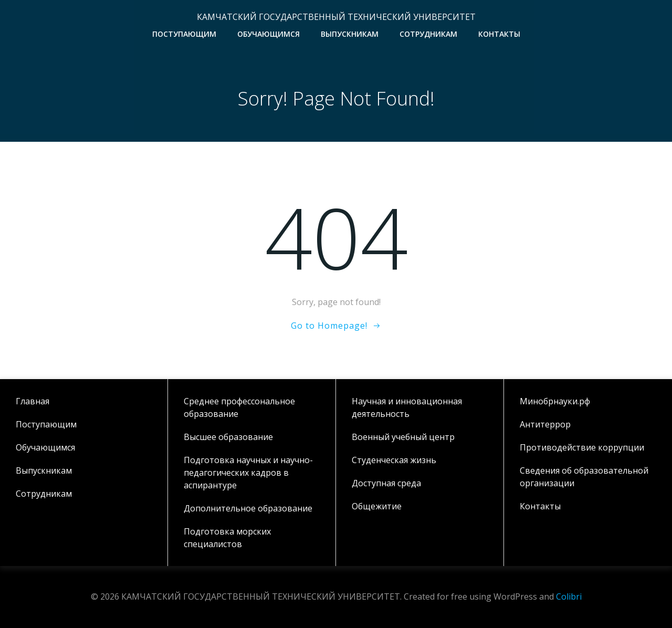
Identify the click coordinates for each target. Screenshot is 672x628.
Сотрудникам (428, 34)
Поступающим (184, 34)
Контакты (499, 34)
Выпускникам (350, 34)
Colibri (569, 596)
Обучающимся (269, 34)
